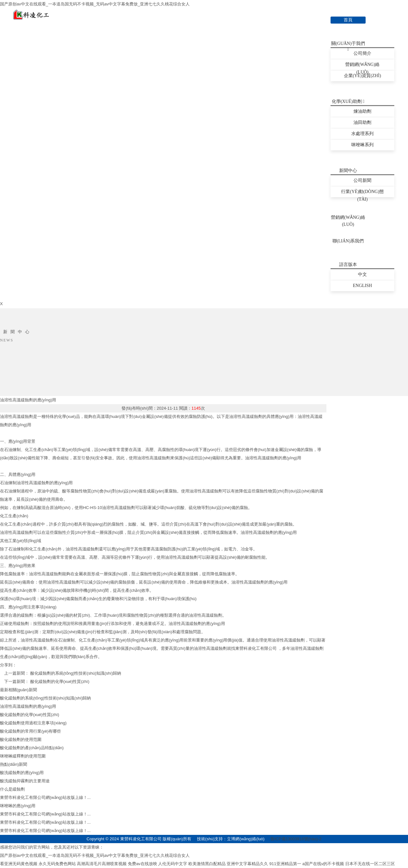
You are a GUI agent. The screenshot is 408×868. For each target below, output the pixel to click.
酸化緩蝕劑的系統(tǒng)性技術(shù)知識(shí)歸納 (76, 673)
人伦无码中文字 (173, 864)
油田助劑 (362, 122)
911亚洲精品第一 (285, 864)
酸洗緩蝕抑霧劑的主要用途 (25, 781)
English (362, 286)
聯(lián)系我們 (348, 241)
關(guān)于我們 (348, 44)
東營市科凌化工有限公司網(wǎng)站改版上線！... (45, 831)
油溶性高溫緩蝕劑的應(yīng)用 (28, 400)
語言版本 (348, 265)
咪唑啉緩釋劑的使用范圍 (23, 756)
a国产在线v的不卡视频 (323, 864)
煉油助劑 (362, 111)
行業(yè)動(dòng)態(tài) (362, 193)
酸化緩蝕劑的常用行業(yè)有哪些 (30, 731)
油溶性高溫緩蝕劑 (210, 648)
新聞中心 (348, 171)
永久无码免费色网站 (57, 864)
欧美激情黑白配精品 (207, 864)
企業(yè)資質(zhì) (363, 76)
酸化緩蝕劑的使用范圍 (21, 739)
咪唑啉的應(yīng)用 (18, 806)
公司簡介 (362, 53)
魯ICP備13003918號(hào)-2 (296, 839)
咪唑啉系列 (362, 145)
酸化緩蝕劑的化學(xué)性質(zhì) (60, 681)
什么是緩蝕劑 (12, 789)
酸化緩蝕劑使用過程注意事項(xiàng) (33, 723)
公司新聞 (362, 180)
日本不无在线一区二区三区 (370, 864)
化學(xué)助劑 (348, 101)
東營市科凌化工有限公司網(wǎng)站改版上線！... (45, 814)
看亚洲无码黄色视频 (19, 864)
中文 (362, 274)
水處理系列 (362, 134)
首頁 (348, 20)
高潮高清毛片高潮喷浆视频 (102, 864)
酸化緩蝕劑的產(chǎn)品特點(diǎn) (32, 748)
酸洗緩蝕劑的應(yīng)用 (22, 773)
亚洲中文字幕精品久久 (247, 864)
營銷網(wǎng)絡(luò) (362, 66)
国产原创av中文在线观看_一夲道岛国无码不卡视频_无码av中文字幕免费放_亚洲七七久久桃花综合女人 (95, 4)
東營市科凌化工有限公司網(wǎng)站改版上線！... (45, 797)
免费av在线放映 (142, 864)
